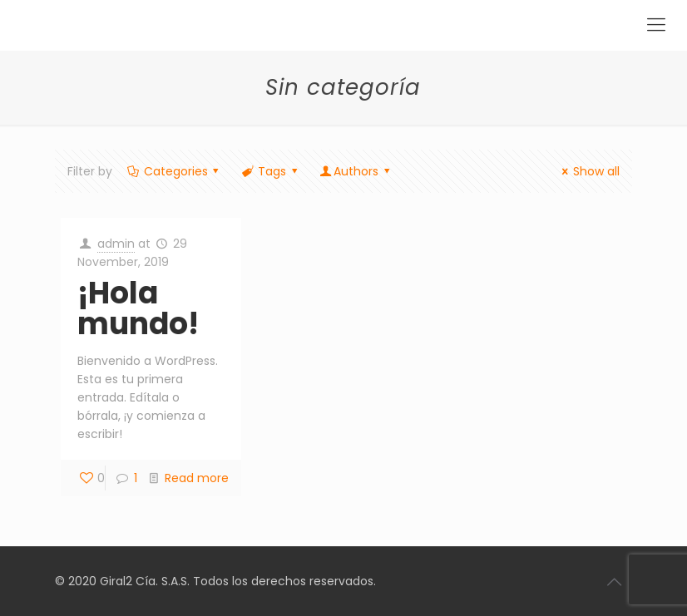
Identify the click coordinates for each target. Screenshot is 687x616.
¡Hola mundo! (138, 308)
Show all (588, 171)
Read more (197, 478)
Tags (270, 171)
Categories (174, 171)
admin (116, 244)
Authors (356, 171)
